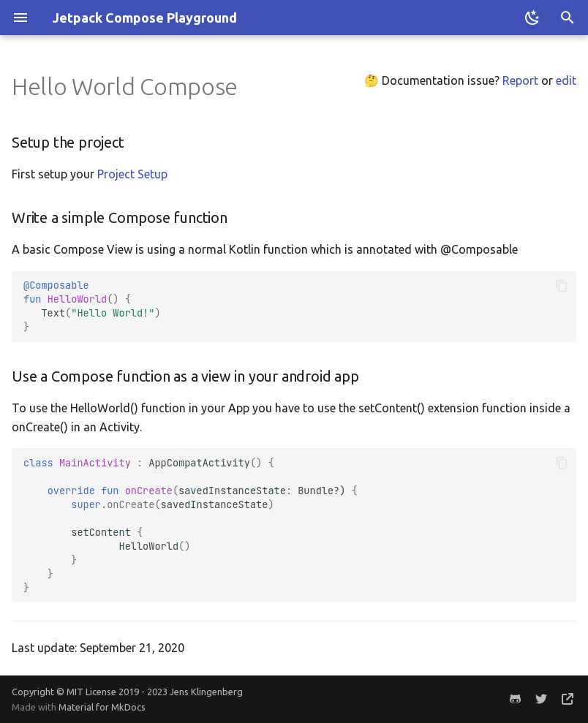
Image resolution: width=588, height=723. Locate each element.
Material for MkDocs (102, 707)
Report (520, 80)
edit (566, 80)
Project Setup (132, 174)
